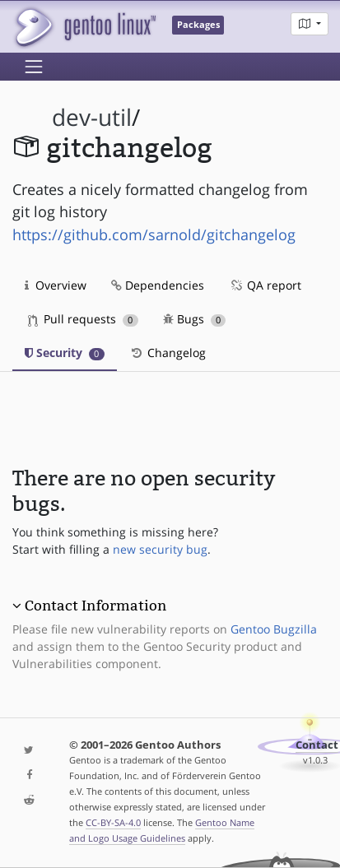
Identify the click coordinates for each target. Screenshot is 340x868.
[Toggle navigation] (34, 67)
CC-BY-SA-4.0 (113, 822)
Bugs (195, 319)
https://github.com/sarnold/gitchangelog (154, 234)
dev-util (92, 117)
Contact (317, 745)
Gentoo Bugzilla (274, 629)
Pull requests (83, 319)
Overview (56, 285)
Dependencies (158, 285)
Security (65, 353)
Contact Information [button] (95, 606)
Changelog (168, 353)
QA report (265, 285)
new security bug (160, 549)
